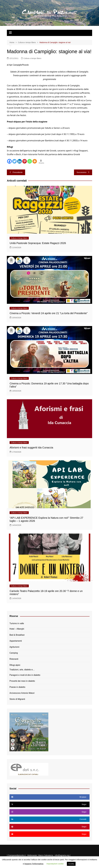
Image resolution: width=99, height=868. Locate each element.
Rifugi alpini (15, 665)
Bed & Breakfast (17, 635)
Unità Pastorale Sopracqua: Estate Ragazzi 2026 (38, 243)
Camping (14, 653)
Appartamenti (16, 641)
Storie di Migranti (17, 699)
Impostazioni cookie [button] (55, 864)
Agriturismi (14, 647)
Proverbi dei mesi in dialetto (22, 681)
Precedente (16, 172)
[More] (35, 161)
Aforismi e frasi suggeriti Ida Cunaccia (31, 448)
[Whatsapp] (30, 161)
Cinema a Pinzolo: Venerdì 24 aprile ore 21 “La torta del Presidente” (49, 313)
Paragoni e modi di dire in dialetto (25, 675)
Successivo (83, 172)
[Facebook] (9, 161)
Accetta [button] (71, 864)
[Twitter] (14, 161)
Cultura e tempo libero (32, 58)
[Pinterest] (25, 161)
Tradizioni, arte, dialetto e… (22, 670)
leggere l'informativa (34, 864)
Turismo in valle (17, 623)
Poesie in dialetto (17, 687)
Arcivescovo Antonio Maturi (22, 693)
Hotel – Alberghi (17, 629)
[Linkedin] (20, 161)
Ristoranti (14, 659)
